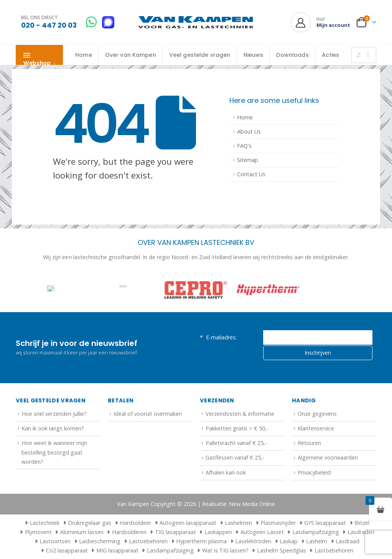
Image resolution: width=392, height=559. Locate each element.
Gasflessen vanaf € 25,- (235, 457)
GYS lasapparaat (325, 523)
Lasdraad (348, 541)
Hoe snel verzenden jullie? (54, 414)
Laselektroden (253, 541)
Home (84, 55)
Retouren (309, 443)
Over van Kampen (131, 55)
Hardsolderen (129, 532)
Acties (331, 55)
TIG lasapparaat (175, 532)
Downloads (292, 55)
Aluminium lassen (82, 532)
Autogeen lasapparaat (188, 523)
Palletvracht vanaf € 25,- (236, 443)
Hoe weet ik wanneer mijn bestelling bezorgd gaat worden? (54, 452)
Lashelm (317, 541)
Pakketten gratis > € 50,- (237, 428)
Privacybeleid (314, 472)
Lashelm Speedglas (282, 550)
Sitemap (248, 160)
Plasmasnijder (278, 523)
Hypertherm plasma (201, 541)
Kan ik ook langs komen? (53, 428)
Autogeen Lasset (262, 532)
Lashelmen (238, 523)
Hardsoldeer (135, 523)
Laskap (289, 541)
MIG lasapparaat (117, 550)
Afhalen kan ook (226, 472)
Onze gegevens (317, 414)
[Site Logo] (196, 22)
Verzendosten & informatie (240, 414)
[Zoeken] (368, 55)
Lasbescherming (100, 541)
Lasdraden (361, 532)
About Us (249, 131)
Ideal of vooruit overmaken (148, 414)
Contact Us (251, 174)
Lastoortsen (55, 541)
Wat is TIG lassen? (225, 550)
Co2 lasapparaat (67, 550)
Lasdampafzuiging (316, 532)
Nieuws (254, 55)
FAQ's (244, 146)
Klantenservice (316, 428)
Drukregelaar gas (90, 523)
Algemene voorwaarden (328, 457)
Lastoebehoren (148, 541)
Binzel (362, 523)
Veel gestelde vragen (200, 55)
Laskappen (218, 532)
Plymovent (38, 532)
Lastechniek (41, 523)
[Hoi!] (320, 22)
